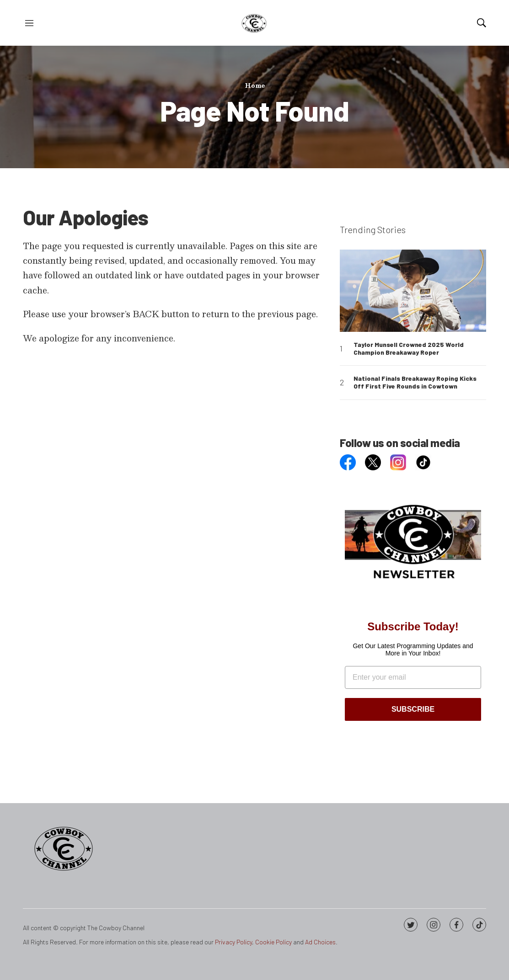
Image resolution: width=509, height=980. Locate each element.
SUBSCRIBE (413, 709)
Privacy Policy (233, 942)
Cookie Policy (273, 942)
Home (255, 85)
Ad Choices (320, 942)
